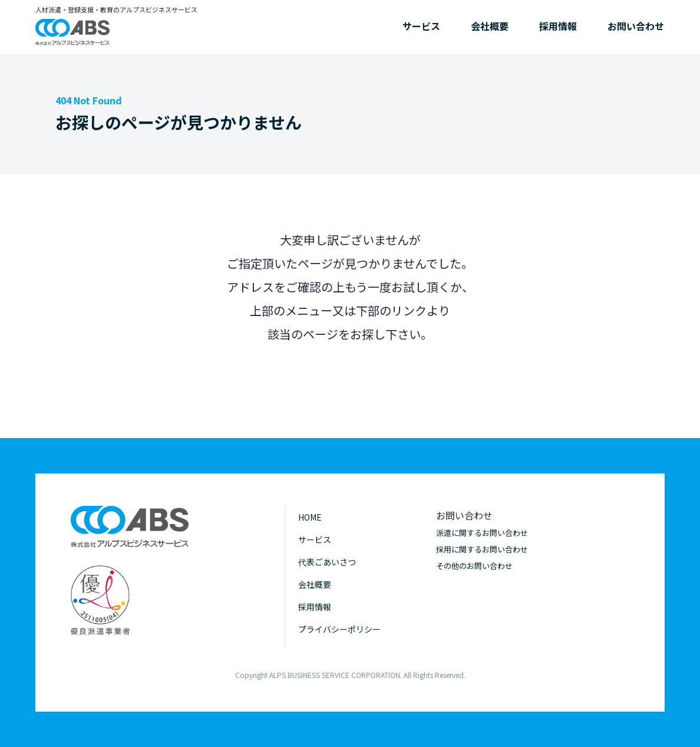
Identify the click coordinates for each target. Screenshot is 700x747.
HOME (310, 517)
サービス (421, 26)
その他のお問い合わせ (474, 566)
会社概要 (490, 26)
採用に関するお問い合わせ (482, 549)
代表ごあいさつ (327, 562)
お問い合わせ (636, 26)
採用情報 (558, 26)
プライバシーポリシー (339, 629)
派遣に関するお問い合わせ (482, 533)
